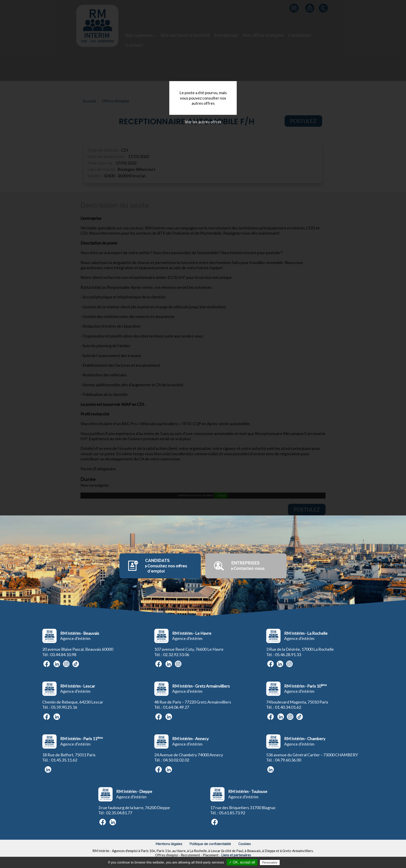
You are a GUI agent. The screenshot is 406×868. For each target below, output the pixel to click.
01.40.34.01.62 (288, 707)
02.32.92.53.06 (176, 655)
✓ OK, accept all (242, 862)
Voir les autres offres (203, 122)
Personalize (270, 862)
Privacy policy (292, 862)
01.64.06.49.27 (176, 707)
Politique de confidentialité (210, 844)
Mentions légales (169, 844)
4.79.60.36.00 (289, 760)
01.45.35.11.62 (64, 760)
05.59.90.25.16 (64, 707)
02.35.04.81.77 (119, 813)
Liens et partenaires (236, 855)
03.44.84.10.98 (63, 655)
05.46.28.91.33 (288, 655)
